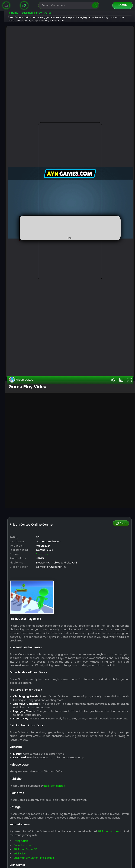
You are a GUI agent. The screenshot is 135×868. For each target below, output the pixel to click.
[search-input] (66, 5)
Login (123, 5)
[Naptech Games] (24, 5)
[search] (95, 5)
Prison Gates (28, 462)
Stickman (49, 636)
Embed (121, 606)
